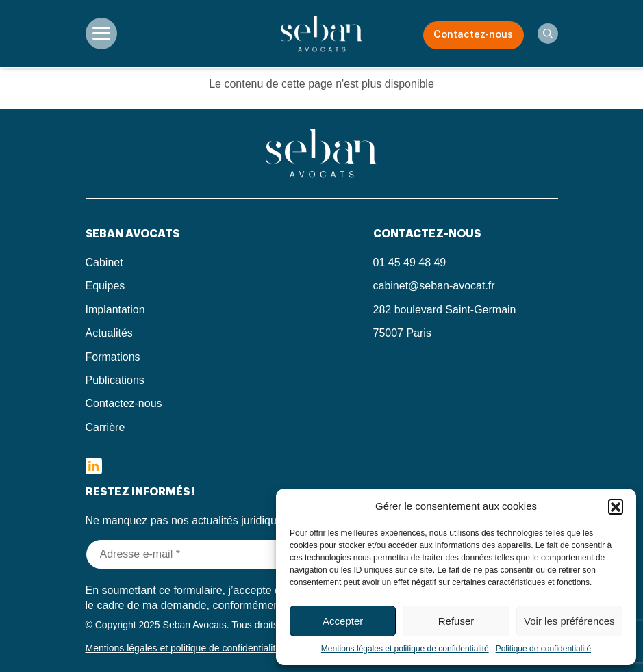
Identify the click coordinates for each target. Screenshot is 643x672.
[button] (616, 506)
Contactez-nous (473, 35)
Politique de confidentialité (543, 649)
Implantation (115, 310)
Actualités (109, 333)
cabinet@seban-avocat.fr (434, 286)
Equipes (105, 286)
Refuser (456, 621)
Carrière (105, 427)
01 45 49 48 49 (410, 262)
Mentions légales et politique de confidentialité (405, 649)
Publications (115, 380)
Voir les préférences (569, 621)
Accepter (343, 621)
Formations (113, 357)
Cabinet (104, 262)
